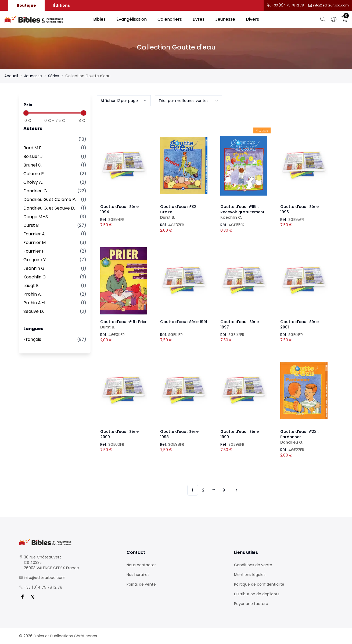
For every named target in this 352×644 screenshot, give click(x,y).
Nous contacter (141, 565)
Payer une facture (251, 604)
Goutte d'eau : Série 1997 (240, 324)
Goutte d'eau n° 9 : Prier (124, 324)
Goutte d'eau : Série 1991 (184, 322)
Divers (252, 19)
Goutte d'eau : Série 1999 (240, 434)
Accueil (11, 76)
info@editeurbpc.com (331, 5)
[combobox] (124, 101)
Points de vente (141, 584)
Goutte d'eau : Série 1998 (179, 434)
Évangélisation (132, 19)
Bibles (99, 19)
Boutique (26, 5)
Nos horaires (138, 575)
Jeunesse (225, 19)
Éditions (62, 5)
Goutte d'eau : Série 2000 (119, 434)
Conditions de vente (253, 565)
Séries (54, 76)
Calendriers (170, 19)
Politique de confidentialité (259, 584)
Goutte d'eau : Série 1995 (299, 209)
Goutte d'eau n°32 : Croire (184, 212)
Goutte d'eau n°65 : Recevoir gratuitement (244, 212)
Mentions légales (250, 575)
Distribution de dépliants (257, 594)
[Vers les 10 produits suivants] (236, 490)
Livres (199, 19)
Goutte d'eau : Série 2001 (299, 324)
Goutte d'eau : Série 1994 (119, 209)
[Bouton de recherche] (323, 19)
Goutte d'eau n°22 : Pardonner (304, 437)
